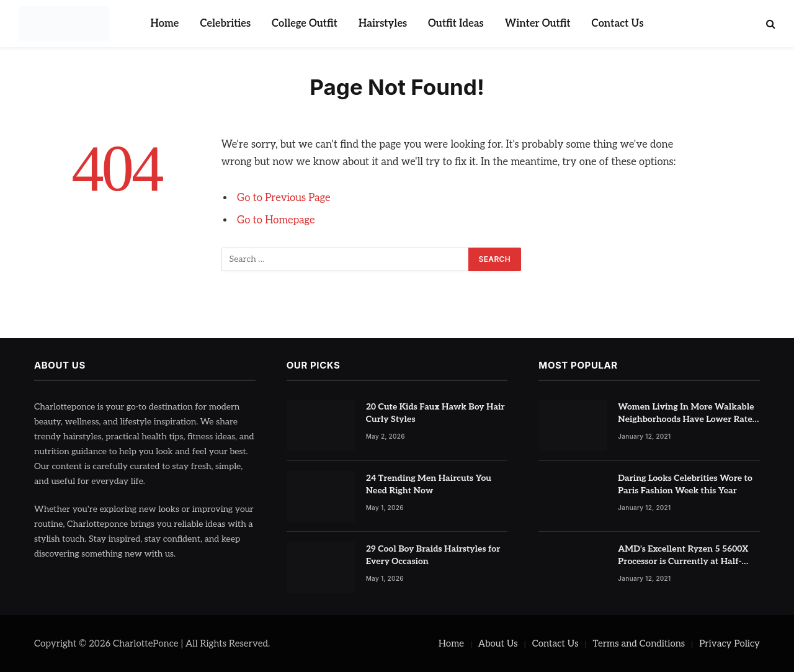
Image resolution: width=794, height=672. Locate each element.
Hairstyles (383, 24)
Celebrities (225, 24)
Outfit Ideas (456, 24)
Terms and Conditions (639, 643)
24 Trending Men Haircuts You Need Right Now (429, 484)
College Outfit (305, 24)
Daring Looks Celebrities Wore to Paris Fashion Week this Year (685, 484)
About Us (498, 643)
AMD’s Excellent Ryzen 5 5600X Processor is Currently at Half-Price (683, 556)
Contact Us (618, 24)
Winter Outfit (538, 24)
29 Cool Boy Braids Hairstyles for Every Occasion (433, 555)
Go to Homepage (276, 220)
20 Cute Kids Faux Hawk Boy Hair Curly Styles (435, 413)
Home (164, 24)
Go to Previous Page (284, 198)
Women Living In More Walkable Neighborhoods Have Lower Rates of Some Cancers (687, 414)
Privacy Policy (729, 643)
